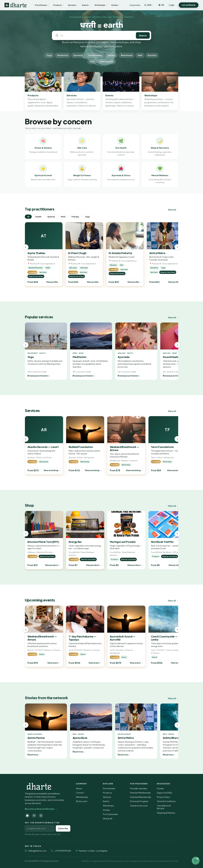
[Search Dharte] (96, 35)
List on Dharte (189, 5)
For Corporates (110, 814)
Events (86, 5)
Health (38, 217)
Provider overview (139, 788)
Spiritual (51, 217)
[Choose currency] (149, 5)
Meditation (63, 55)
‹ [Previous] (26, 247)
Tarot (92, 62)
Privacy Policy (163, 797)
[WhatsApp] (27, 816)
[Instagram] (41, 816)
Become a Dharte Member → (41, 809)
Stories (116, 5)
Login (172, 5)
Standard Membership (141, 797)
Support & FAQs (165, 793)
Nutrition (152, 55)
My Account (82, 801)
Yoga (49, 55)
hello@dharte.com (37, 851)
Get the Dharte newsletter (42, 823)
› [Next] (177, 247)
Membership (82, 797)
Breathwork (127, 55)
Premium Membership (140, 793)
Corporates (135, 5)
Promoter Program (139, 801)
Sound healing (95, 55)
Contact (80, 793)
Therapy (111, 55)
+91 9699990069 (63, 851)
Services (73, 5)
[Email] (34, 816)
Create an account (139, 806)
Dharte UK (108, 819)
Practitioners (42, 5)
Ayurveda (78, 55)
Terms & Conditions (166, 801)
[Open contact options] (196, 861)
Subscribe (63, 828)
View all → (173, 210)
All (28, 217)
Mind (63, 217)
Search (143, 35)
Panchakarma (107, 62)
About (79, 788)
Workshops (101, 5)
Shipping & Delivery (166, 813)
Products (59, 5)
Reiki (140, 55)
